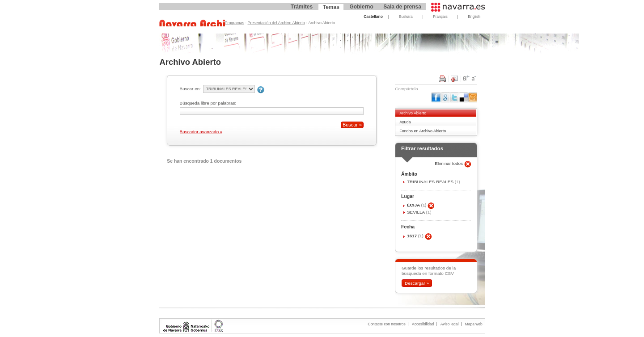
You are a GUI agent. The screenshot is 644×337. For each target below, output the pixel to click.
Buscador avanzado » (201, 132)
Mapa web (474, 324)
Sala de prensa (402, 7)
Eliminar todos (449, 163)
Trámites (302, 7)
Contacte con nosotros (386, 324)
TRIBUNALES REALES (431, 182)
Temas (331, 7)
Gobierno (361, 7)
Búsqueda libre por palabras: (208, 103)
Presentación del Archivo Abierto (276, 23)
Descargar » (417, 283)
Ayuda (405, 122)
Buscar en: (190, 89)
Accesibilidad (423, 324)
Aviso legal (450, 324)
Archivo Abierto (413, 113)
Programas (235, 23)
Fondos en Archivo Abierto (423, 131)
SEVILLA (416, 212)
